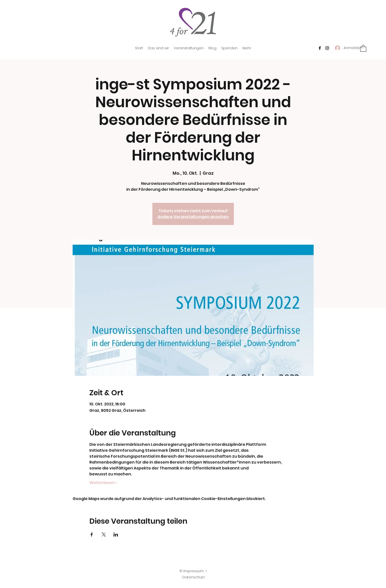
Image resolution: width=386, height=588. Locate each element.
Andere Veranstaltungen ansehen (193, 217)
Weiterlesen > (103, 483)
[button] (363, 48)
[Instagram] (327, 48)
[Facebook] (320, 48)
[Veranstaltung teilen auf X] (104, 535)
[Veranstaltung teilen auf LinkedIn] (116, 535)
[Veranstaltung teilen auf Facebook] (92, 535)
